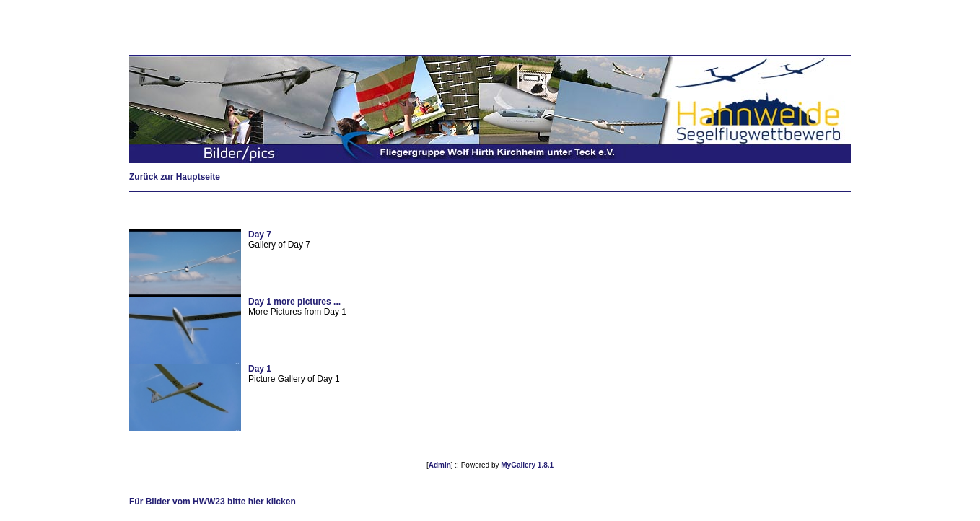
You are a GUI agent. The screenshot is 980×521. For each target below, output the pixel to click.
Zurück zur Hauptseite (175, 177)
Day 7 (260, 235)
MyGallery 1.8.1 (527, 465)
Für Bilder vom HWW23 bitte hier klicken (213, 502)
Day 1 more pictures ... (294, 302)
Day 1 (260, 369)
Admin (440, 465)
